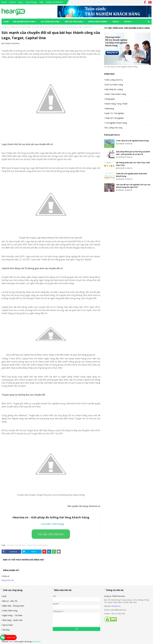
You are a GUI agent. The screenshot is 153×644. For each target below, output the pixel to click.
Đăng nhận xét (8, 580)
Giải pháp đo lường (114, 89)
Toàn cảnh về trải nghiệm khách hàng (132, 141)
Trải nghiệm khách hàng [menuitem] (24, 22)
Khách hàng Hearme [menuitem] (98, 22)
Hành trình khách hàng (116, 94)
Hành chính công (10, 611)
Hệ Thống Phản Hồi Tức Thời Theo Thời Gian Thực (133, 164)
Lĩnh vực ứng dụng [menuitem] (74, 22)
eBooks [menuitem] (128, 22)
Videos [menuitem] (115, 22)
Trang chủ (5, 27)
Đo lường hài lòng (114, 128)
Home (4, 2)
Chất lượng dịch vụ (114, 80)
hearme (13, 2)
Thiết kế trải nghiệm (114, 118)
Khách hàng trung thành (116, 104)
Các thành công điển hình (16, 545)
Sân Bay (6, 630)
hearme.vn (116, 606)
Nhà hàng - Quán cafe (12, 620)
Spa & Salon (8, 625)
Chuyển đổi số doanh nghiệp (20, 27)
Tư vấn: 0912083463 (51, 534)
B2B (4, 596)
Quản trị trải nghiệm (115, 113)
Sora (11, 641)
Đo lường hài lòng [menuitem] (50, 22)
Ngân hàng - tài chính (12, 615)
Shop (20, 2)
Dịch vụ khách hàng (114, 85)
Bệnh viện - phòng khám (13, 606)
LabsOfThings (31, 2)
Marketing (110, 108)
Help (41, 2)
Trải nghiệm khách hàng (116, 123)
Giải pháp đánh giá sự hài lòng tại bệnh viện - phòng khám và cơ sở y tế (133, 153)
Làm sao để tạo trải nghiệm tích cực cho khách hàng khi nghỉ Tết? (133, 186)
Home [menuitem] (6, 22)
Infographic (110, 99)
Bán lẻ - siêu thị (10, 601)
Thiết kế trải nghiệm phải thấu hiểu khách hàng (132, 175)
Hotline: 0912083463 (54, 2)
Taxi (4, 634)
